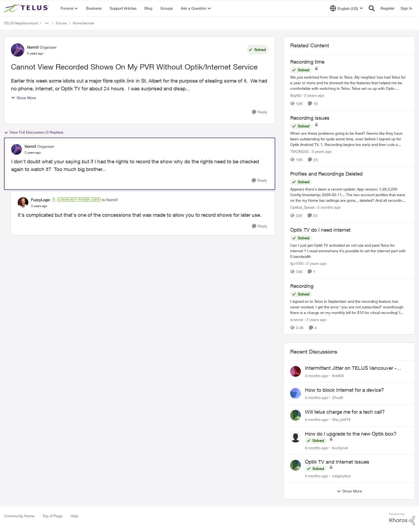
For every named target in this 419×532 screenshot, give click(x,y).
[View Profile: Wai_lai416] (296, 415)
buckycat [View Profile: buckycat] (340, 447)
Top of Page (53, 516)
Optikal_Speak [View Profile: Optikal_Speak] (302, 207)
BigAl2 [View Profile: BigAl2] (296, 95)
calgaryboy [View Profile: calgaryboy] (342, 476)
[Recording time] (349, 83)
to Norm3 (110, 200)
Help (74, 516)
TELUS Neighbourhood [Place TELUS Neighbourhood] (21, 23)
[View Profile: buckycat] (296, 437)
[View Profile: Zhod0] (296, 393)
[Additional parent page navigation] (47, 23)
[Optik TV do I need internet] (349, 251)
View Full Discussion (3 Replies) (34, 132)
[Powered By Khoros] (402, 519)
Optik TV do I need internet (320, 230)
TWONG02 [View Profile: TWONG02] (299, 151)
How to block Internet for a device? (344, 390)
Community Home (19, 516)
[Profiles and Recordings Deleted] (349, 195)
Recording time (307, 62)
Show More (24, 98)
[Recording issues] (349, 139)
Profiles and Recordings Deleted (326, 174)
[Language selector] (346, 8)
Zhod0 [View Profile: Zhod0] (338, 397)
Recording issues (310, 118)
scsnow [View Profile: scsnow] (297, 319)
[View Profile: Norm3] (18, 50)
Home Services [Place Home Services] (83, 23)
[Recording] (349, 307)
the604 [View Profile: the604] (338, 376)
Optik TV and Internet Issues (337, 462)
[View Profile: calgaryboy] (296, 465)
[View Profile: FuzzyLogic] (23, 203)
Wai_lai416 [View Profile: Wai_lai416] (341, 419)
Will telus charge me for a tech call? (345, 412)
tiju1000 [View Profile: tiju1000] (297, 263)
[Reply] (260, 112)
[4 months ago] (317, 376)
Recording (302, 286)
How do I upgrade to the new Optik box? (351, 434)
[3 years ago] (313, 95)
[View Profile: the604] (296, 371)
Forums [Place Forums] (61, 23)
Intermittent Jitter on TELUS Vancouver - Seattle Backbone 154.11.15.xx (351, 368)
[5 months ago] (328, 207)
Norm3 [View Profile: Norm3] (33, 47)
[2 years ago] (316, 263)
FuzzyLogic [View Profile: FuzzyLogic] (41, 200)
